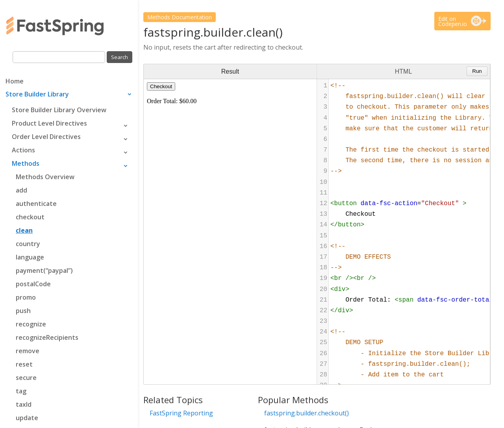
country (28, 244)
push (23, 311)
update (27, 418)
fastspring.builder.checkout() (307, 413)
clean (24, 230)
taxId (24, 404)
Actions (23, 150)
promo (26, 297)
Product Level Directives (49, 123)
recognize (31, 324)
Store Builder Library (37, 95)
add (21, 190)
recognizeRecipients (47, 337)
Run (477, 71)
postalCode (33, 284)
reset (24, 364)
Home (15, 82)
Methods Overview (45, 177)
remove (28, 351)
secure (26, 378)
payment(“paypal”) (44, 271)
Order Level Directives (46, 137)
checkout (30, 217)
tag (21, 391)
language (30, 257)
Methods (26, 163)
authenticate (36, 204)
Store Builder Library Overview (59, 110)
